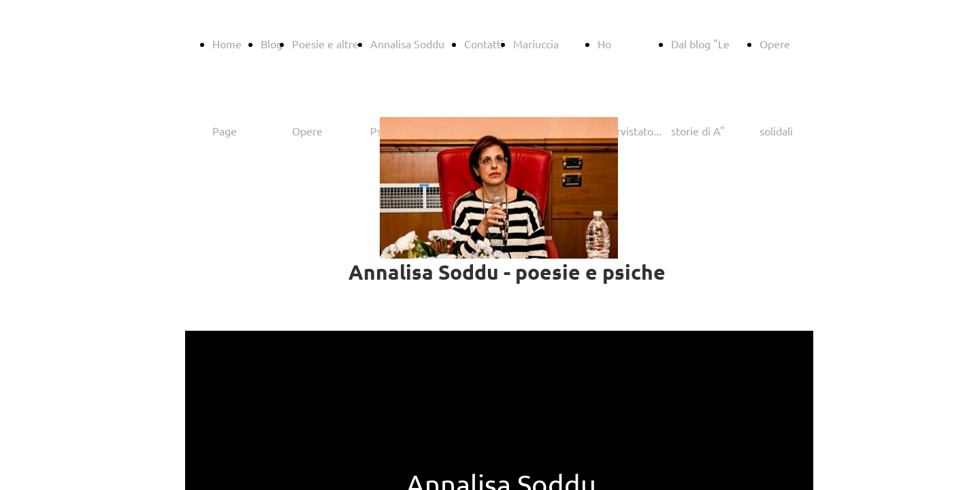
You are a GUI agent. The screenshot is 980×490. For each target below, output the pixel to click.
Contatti (484, 44)
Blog (272, 44)
